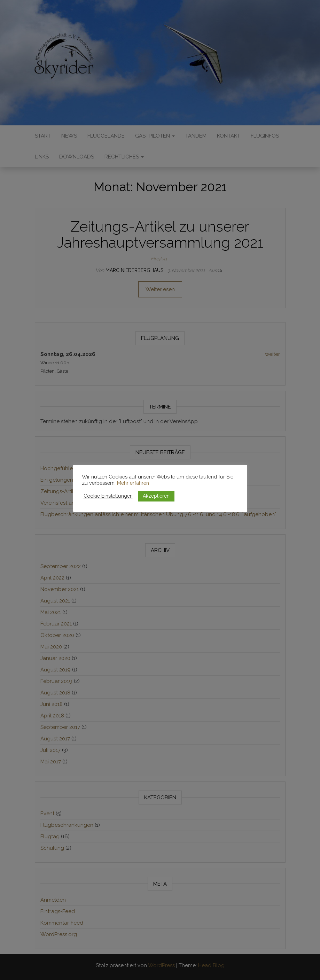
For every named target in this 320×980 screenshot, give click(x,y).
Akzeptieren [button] (156, 496)
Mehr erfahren (133, 483)
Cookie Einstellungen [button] (108, 496)
